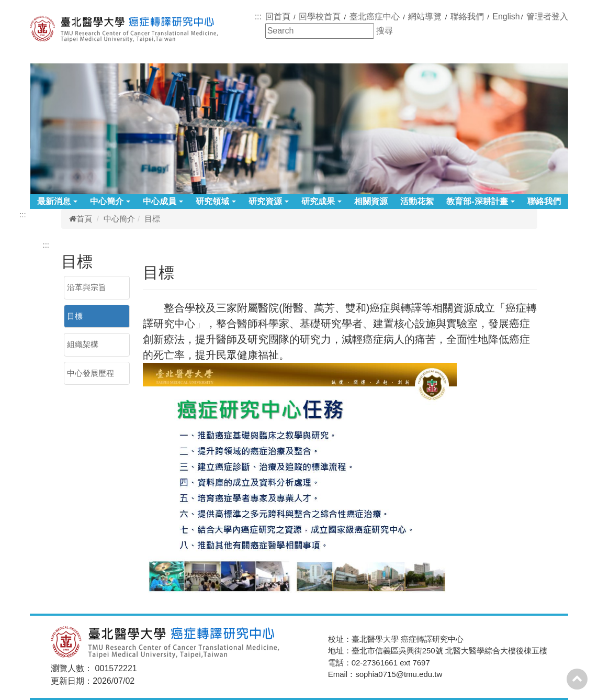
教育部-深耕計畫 (480, 201)
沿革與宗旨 (87, 287)
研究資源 (269, 201)
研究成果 (321, 201)
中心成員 (163, 201)
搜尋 (385, 31)
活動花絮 (417, 201)
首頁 (81, 219)
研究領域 (216, 201)
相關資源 (371, 201)
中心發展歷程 (91, 373)
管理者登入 (547, 16)
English (506, 16)
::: (258, 16)
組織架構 (83, 344)
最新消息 (57, 201)
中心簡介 (110, 201)
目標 (75, 316)
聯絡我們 (544, 201)
